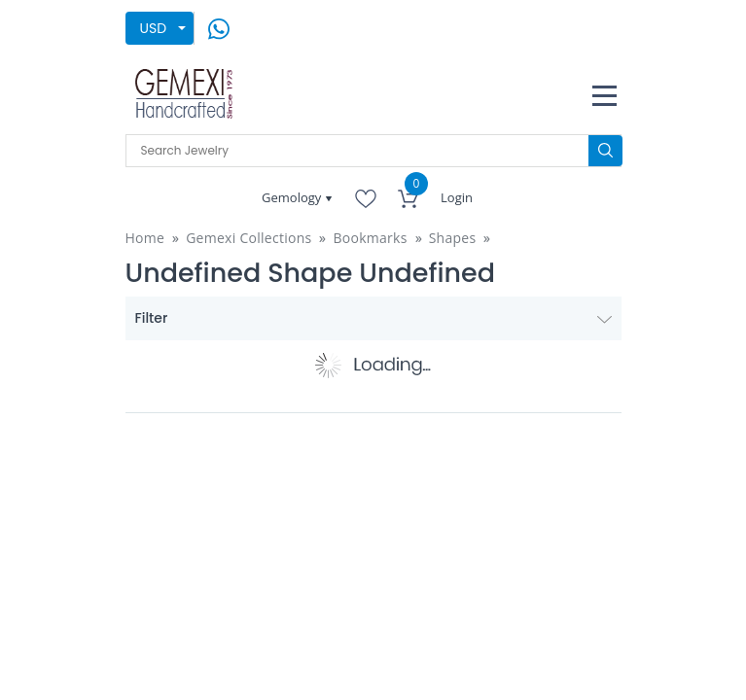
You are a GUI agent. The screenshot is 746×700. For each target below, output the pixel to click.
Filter (373, 318)
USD (154, 28)
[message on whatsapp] (219, 27)
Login (457, 197)
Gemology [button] (293, 197)
